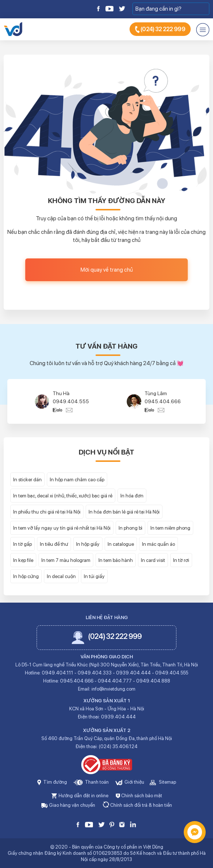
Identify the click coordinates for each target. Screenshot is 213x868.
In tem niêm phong (170, 528)
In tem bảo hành (116, 560)
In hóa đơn (132, 496)
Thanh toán (91, 782)
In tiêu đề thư (54, 544)
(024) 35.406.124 (118, 746)
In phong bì (130, 528)
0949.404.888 (153, 681)
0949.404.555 (71, 401)
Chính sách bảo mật (139, 796)
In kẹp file (23, 560)
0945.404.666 (163, 401)
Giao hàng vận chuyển (68, 805)
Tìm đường (52, 782)
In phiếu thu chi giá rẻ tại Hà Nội (47, 512)
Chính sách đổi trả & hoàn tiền (137, 805)
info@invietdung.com (113, 689)
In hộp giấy (88, 544)
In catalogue (121, 544)
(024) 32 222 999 (160, 30)
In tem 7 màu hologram (66, 560)
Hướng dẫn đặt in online (80, 796)
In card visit (153, 560)
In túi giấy (94, 576)
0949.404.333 (95, 673)
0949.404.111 (57, 673)
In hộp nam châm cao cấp (77, 479)
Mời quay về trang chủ (107, 270)
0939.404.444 (133, 673)
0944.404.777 (115, 681)
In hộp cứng (26, 576)
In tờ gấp (23, 544)
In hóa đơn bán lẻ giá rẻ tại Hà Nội (124, 512)
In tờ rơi (181, 560)
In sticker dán (27, 479)
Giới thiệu (130, 782)
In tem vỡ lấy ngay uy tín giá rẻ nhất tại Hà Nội (62, 528)
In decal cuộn (61, 576)
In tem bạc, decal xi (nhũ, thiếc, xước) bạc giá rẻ (63, 496)
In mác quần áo (158, 544)
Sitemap (163, 782)
